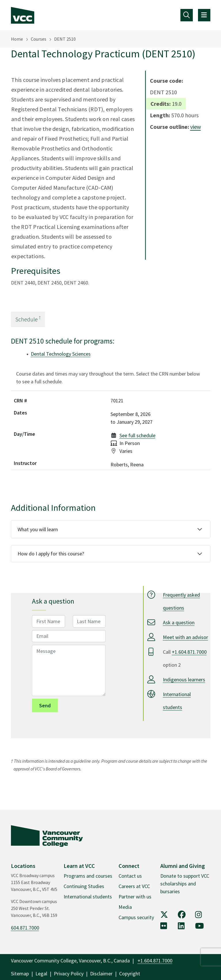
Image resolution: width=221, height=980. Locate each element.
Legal (41, 974)
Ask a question (179, 622)
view (196, 127)
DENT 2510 (65, 39)
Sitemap (20, 974)
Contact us (130, 876)
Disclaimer (101, 974)
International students (88, 897)
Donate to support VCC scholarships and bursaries (185, 884)
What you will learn (38, 529)
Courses (39, 39)
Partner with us (135, 897)
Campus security (136, 917)
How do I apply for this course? (51, 554)
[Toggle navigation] (187, 15)
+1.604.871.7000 (189, 652)
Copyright (130, 974)
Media (125, 907)
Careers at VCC (134, 886)
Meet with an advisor (185, 637)
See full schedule (137, 435)
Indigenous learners (184, 680)
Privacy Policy (69, 974)
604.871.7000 (25, 928)
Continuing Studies (84, 886)
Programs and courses (88, 876)
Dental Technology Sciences (61, 354)
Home (17, 39)
